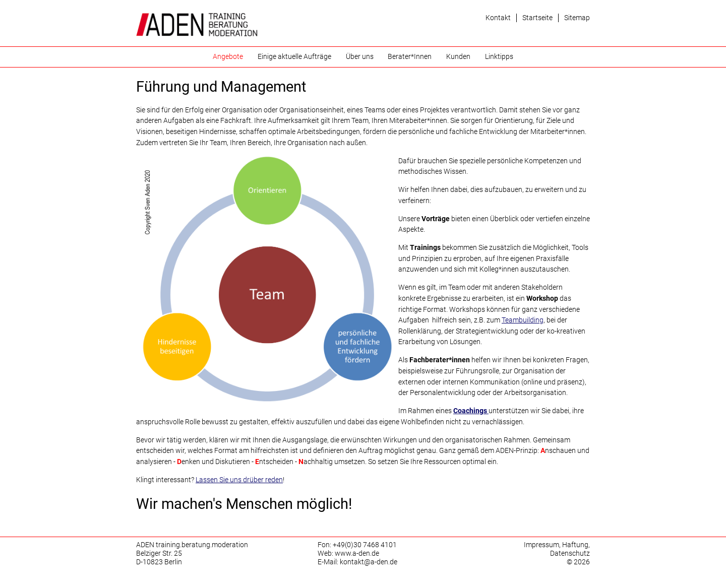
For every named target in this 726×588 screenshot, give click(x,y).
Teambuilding (523, 320)
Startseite (537, 18)
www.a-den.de (357, 553)
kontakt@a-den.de (369, 562)
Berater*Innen (410, 57)
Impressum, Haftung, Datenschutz (557, 549)
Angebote (228, 57)
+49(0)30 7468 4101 (365, 545)
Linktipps (499, 57)
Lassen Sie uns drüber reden (239, 480)
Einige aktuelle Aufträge (294, 57)
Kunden (458, 57)
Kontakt (498, 18)
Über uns (360, 57)
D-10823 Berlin (159, 562)
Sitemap (577, 18)
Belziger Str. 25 (159, 553)
